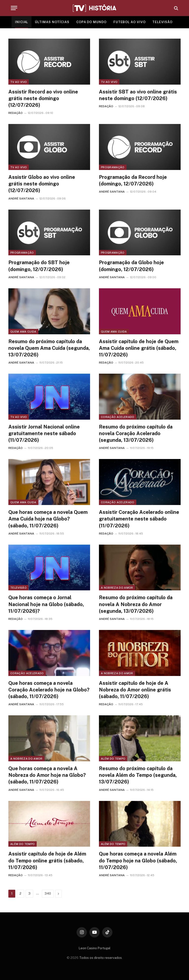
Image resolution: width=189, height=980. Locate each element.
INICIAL (22, 22)
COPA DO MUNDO (91, 22)
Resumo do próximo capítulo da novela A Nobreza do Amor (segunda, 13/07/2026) (136, 604)
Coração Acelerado (118, 417)
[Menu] (14, 8)
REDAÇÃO (16, 113)
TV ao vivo (19, 82)
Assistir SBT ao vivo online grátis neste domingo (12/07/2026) (138, 95)
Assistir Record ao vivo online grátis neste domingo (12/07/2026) (43, 98)
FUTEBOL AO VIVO (130, 22)
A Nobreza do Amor (117, 588)
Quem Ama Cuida (23, 332)
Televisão (18, 588)
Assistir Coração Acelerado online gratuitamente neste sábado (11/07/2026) (139, 519)
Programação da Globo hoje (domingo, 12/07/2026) (131, 266)
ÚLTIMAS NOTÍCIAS (52, 22)
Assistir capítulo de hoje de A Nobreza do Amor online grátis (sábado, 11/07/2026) (135, 690)
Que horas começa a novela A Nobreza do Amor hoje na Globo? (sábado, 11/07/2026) (47, 775)
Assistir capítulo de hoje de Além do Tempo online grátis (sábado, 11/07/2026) (47, 860)
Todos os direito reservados (101, 958)
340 (48, 894)
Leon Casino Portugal (95, 948)
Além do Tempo (113, 759)
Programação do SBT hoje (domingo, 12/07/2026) (39, 266)
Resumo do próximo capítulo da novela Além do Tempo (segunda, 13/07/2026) (138, 775)
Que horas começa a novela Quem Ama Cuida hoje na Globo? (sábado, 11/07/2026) (48, 519)
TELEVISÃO (162, 22)
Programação (113, 167)
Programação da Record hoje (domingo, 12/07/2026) (133, 180)
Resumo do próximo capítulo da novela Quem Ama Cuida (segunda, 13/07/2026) (49, 348)
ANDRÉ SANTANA (21, 199)
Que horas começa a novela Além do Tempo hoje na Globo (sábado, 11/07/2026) (138, 860)
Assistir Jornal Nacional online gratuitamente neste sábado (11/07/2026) (44, 433)
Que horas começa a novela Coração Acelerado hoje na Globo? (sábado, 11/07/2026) (49, 690)
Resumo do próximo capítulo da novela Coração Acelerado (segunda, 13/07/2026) (136, 433)
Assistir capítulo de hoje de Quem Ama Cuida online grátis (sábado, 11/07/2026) (139, 348)
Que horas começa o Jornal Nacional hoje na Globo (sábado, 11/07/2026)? (46, 604)
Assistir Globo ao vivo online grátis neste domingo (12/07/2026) (42, 184)
